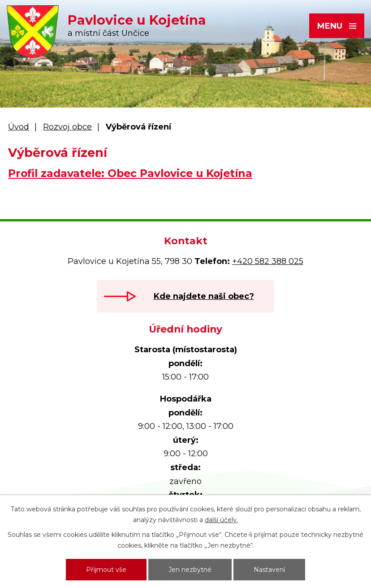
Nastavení (269, 570)
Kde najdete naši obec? (204, 296)
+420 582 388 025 (268, 261)
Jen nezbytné (190, 570)
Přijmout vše (106, 570)
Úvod (19, 127)
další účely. (221, 520)
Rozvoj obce (67, 127)
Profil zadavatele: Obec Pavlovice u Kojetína (130, 173)
